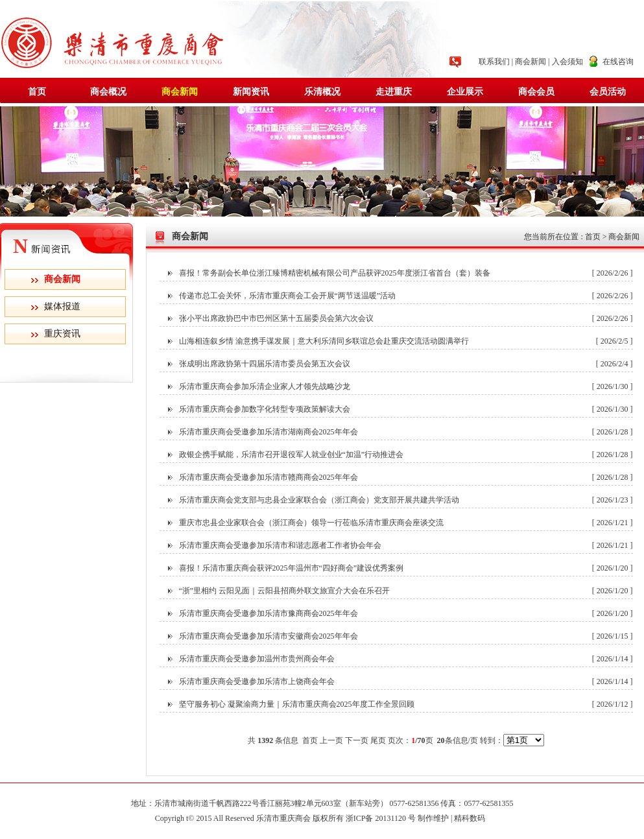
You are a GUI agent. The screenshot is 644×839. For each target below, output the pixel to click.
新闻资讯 (251, 92)
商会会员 (536, 92)
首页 (37, 92)
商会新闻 (531, 62)
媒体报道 (62, 306)
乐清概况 (322, 92)
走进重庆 (394, 92)
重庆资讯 (62, 334)
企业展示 (465, 92)
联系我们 (494, 62)
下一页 (357, 740)
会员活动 (608, 92)
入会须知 (567, 62)
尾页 (378, 740)
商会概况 (108, 92)
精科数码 (471, 818)
